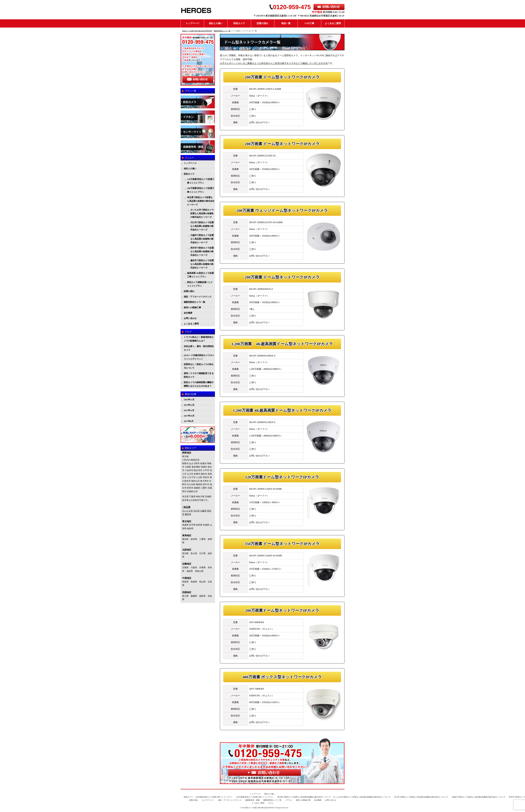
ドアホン (289, 800)
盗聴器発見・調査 (252, 800)
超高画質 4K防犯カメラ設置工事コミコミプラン (200, 275)
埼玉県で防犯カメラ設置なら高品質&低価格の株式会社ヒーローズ (201, 201)
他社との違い (216, 23)
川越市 (203, 511)
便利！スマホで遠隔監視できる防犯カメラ (199, 375)
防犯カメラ (239, 23)
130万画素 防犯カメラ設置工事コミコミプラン (201, 181)
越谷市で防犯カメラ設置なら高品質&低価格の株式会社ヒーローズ (202, 264)
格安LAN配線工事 (192, 307)
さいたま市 (187, 511)
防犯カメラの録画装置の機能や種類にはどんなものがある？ (199, 384)
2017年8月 (189, 421)
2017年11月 (189, 410)
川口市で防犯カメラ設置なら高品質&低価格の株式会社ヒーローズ (202, 226)
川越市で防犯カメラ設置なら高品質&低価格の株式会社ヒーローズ (202, 239)
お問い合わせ (190, 318)
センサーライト (208, 800)
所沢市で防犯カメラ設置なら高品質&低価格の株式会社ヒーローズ (202, 251)
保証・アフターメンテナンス (198, 297)
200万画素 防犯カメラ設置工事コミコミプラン (201, 190)
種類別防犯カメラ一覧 (194, 302)
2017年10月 (189, 416)
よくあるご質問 (333, 23)
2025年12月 (189, 400)
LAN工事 (309, 23)
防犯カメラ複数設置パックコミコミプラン (200, 284)
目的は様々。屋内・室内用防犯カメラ (199, 348)
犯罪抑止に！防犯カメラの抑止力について (199, 366)
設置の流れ (262, 23)
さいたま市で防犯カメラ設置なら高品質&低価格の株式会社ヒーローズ (202, 213)
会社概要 (188, 313)
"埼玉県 (186, 507)
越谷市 (188, 514)
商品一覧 (286, 23)
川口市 (197, 511)
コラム (271, 803)
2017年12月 (189, 405)
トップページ (192, 23)
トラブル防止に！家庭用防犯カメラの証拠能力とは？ (199, 339)
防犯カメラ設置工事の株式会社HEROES (260, 808)
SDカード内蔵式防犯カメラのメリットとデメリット (199, 357)
